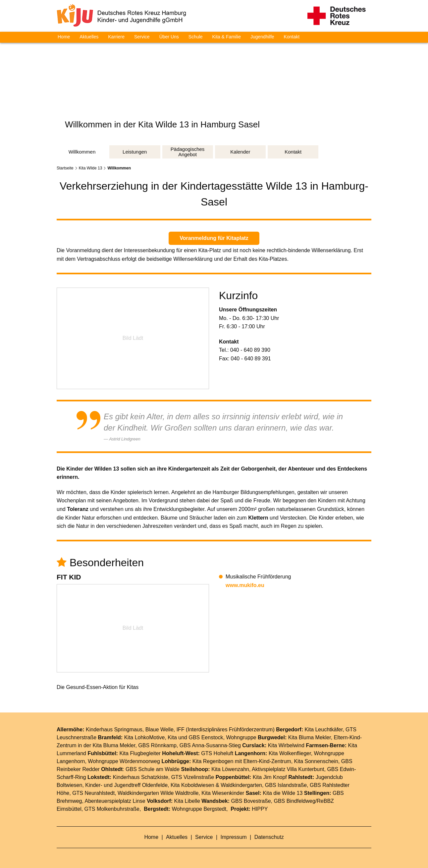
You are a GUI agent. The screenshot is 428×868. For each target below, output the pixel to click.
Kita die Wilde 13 (283, 793)
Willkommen (119, 168)
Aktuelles (89, 37)
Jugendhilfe (262, 37)
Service (142, 37)
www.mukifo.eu (245, 585)
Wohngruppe (241, 737)
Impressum (235, 837)
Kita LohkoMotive (145, 737)
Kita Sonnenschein (316, 761)
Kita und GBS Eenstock (195, 737)
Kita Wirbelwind (286, 745)
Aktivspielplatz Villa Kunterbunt (288, 769)
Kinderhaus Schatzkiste (141, 777)
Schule (196, 37)
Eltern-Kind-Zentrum (267, 761)
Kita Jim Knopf (270, 777)
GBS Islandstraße (286, 785)
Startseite (65, 168)
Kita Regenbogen (213, 761)
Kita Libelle (187, 801)
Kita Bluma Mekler (310, 737)
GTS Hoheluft (217, 753)
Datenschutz (269, 837)
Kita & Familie (227, 37)
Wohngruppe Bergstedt (199, 809)
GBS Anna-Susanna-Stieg (210, 745)
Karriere (116, 37)
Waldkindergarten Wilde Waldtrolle (158, 793)
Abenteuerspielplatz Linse (115, 801)
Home (64, 37)
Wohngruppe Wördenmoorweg (124, 761)
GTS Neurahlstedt (93, 793)
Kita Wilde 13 (91, 168)
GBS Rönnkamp (157, 745)
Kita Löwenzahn (230, 769)
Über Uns (169, 37)
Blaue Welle (160, 730)
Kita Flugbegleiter (140, 753)
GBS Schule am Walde (153, 769)
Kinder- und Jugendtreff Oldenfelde (126, 785)
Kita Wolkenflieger (290, 753)
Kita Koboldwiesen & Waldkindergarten (216, 785)
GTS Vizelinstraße (193, 777)
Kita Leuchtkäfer (323, 730)
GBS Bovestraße (251, 801)
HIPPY (260, 809)
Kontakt (292, 37)
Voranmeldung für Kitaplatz (214, 238)
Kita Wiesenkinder (223, 793)
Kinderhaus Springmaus (114, 730)
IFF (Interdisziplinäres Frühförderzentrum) (226, 730)
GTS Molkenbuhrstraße (112, 809)
